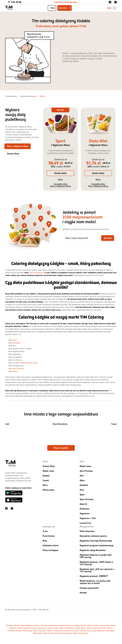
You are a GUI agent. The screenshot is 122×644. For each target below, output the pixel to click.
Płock (104, 628)
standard (16, 343)
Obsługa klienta (87, 527)
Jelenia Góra (105, 625)
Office (15, 371)
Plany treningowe (51, 550)
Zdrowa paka (48, 490)
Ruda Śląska (27, 631)
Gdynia (90, 625)
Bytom (37, 625)
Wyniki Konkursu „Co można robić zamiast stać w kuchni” (95, 582)
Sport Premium (87, 499)
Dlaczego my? (49, 527)
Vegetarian (85, 513)
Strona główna (11, 96)
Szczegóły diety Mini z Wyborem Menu (98, 185)
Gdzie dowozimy (87, 531)
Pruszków (11, 631)
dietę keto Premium (16, 368)
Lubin (56, 628)
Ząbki (75, 633)
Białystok (10, 625)
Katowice (13, 628)
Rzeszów (43, 631)
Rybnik (36, 631)
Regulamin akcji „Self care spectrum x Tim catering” (97, 570)
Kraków (34, 628)
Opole (83, 628)
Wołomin (46, 633)
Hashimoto (85, 509)
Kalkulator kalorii (51, 545)
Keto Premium (86, 471)
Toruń (89, 631)
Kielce (20, 628)
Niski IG (83, 504)
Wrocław (54, 633)
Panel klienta (49, 536)
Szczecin (76, 631)
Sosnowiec (67, 631)
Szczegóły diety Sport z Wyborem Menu (60, 185)
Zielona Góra (83, 633)
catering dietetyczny (37, 273)
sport (15, 340)
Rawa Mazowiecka (60, 424)
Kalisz (113, 625)
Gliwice (96, 625)
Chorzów (44, 625)
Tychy (94, 631)
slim (14, 346)
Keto (82, 490)
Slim (82, 476)
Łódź (7, 424)
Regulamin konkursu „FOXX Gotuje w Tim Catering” (96, 563)
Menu (60, 179)
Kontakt (83, 593)
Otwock (89, 628)
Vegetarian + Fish (88, 518)
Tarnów (83, 631)
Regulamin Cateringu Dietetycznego (96, 541)
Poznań (110, 628)
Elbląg (77, 625)
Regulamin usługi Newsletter (93, 550)
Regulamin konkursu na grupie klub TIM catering (96, 556)
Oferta (45, 461)
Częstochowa (53, 625)
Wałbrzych (101, 631)
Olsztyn (77, 628)
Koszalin (26, 628)
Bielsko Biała (20, 625)
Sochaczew (58, 631)
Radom (19, 631)
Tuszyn (114, 424)
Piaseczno (97, 628)
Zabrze (61, 633)
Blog (45, 541)
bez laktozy (17, 360)
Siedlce (50, 631)
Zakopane (69, 633)
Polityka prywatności (89, 588)
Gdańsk (83, 625)
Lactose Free (85, 523)
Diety (82, 461)
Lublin (61, 628)
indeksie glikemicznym (29, 363)
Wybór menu (48, 471)
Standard (84, 485)
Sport (82, 495)
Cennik (46, 480)
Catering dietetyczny (28, 96)
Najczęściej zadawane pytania (93, 536)
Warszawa (110, 631)
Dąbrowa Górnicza (67, 625)
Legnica (50, 628)
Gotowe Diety (49, 466)
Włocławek (38, 633)
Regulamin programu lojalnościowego (97, 545)
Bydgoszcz (30, 625)
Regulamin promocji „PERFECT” (94, 576)
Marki (71, 628)
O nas (45, 531)
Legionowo (42, 628)
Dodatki (46, 476)
